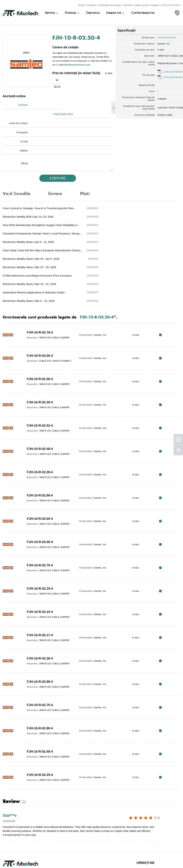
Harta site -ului (167, 857)
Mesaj (24, 160)
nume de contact (18, 120)
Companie (22, 130)
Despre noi (113, 12)
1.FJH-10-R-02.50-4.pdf (161, 70)
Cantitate (23, 111)
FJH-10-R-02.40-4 (38, 707)
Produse (91, 4)
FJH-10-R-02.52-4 (38, 381)
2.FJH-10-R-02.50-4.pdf (161, 76)
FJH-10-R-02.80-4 (38, 684)
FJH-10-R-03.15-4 (38, 567)
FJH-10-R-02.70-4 (38, 521)
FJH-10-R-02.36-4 (38, 614)
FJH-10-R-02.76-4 (38, 288)
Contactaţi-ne (110, 857)
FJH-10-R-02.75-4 (38, 660)
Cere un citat (66, 857)
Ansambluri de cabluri (110, 4)
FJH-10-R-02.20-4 (38, 358)
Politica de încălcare (37, 857)
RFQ (169, 292)
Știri (128, 857)
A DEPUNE (53, 175)
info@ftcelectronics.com (71, 67)
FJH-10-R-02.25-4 (38, 730)
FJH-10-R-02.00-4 (38, 311)
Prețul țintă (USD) (65, 111)
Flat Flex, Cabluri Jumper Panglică (141, 4)
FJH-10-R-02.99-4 (38, 637)
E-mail (24, 139)
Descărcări (145, 857)
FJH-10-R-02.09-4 (38, 334)
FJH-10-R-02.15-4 (38, 544)
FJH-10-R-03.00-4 (38, 497)
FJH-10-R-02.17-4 (38, 591)
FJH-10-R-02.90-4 (38, 451)
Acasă (81, 4)
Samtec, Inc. (150, 42)
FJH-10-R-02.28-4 (38, 428)
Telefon (24, 148)
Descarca (93, 12)
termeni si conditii (9, 857)
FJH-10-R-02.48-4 (38, 404)
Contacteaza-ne (143, 12)
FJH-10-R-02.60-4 (38, 474)
